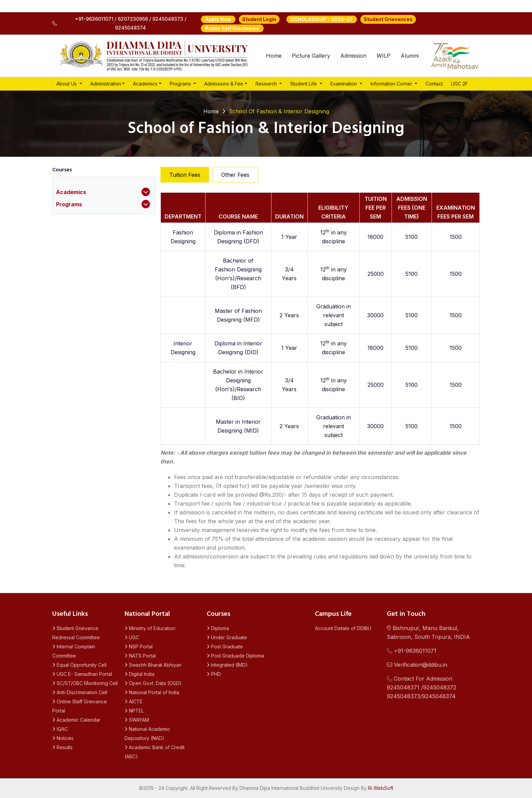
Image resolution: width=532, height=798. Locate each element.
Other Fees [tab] (235, 175)
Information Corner (392, 84)
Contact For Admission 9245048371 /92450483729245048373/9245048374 (422, 687)
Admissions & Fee (224, 84)
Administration (106, 84)
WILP (384, 56)
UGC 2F (459, 84)
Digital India (139, 674)
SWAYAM (137, 720)
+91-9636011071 (412, 651)
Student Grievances (388, 19)
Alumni (410, 56)
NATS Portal (140, 656)
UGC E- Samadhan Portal (82, 674)
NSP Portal (139, 647)
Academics (145, 84)
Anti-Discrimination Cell (80, 692)
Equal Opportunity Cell (79, 665)
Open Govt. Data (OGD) (153, 683)
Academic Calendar (76, 720)
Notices (63, 738)
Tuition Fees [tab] (185, 175)
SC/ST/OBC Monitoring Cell (85, 683)
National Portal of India (152, 692)
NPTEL (134, 711)
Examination (344, 84)
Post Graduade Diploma (235, 656)
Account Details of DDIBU (343, 628)
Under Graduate (227, 637)
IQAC (60, 729)
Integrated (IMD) (227, 665)
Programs (181, 84)
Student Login (259, 19)
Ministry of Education (150, 628)
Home (274, 56)
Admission (353, 56)
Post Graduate (225, 647)
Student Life (304, 84)
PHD (214, 674)
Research (267, 84)
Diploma (218, 628)
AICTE (134, 701)
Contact (434, 84)
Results (62, 747)
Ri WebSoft (381, 788)
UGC (132, 637)
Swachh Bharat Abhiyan (153, 665)
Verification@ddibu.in (417, 665)
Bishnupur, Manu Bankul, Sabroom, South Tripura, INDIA (428, 632)
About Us (67, 84)
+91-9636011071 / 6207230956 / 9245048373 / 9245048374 (119, 23)
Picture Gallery (311, 56)
